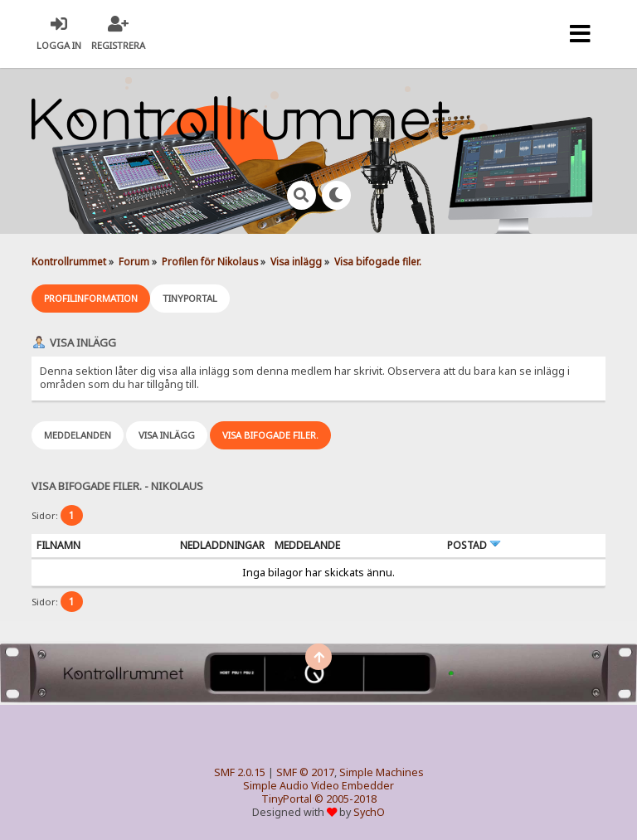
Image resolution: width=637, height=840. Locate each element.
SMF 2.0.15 (240, 772)
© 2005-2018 (345, 799)
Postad (474, 545)
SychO (369, 812)
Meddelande (307, 545)
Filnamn (58, 545)
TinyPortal (287, 799)
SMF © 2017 (305, 772)
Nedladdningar (222, 545)
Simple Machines (382, 772)
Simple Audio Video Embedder (318, 786)
